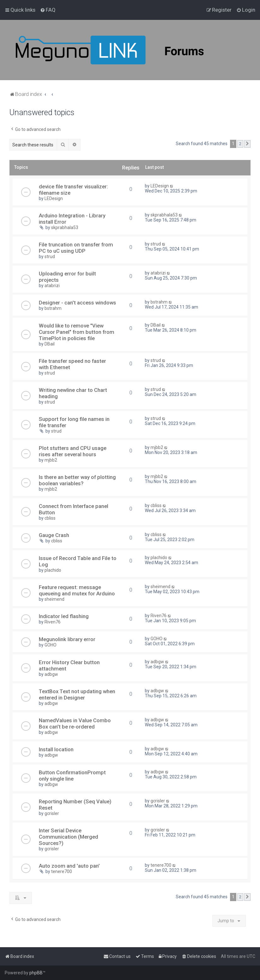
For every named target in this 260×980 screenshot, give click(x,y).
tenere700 (62, 871)
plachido (53, 570)
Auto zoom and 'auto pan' (69, 866)
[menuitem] (48, 10)
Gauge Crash (54, 535)
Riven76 (53, 622)
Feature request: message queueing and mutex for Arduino (77, 590)
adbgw (51, 674)
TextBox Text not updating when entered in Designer (77, 694)
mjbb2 (51, 460)
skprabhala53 (65, 227)
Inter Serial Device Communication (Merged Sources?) (68, 837)
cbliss (50, 518)
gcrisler (52, 813)
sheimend (54, 599)
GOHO (50, 645)
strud (50, 257)
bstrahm (53, 308)
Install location (56, 749)
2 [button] (240, 144)
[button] (247, 144)
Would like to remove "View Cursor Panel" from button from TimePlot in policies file (77, 332)
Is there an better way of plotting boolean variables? (77, 480)
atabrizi (52, 286)
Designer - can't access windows (77, 303)
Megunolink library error (67, 639)
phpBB (36, 973)
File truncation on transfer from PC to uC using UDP (76, 248)
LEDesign (54, 198)
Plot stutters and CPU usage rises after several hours (73, 451)
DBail (50, 344)
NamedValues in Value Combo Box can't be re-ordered (75, 723)
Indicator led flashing (64, 616)
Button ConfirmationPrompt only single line (72, 776)
